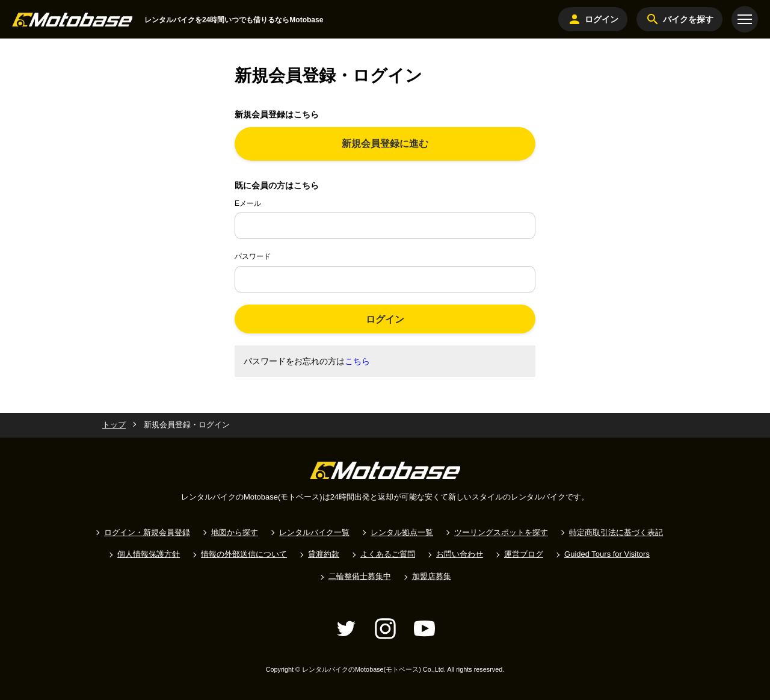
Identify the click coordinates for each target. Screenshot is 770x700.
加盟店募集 (432, 576)
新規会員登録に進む (385, 144)
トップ (114, 425)
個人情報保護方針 (149, 554)
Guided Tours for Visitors (607, 554)
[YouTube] (424, 629)
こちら (357, 361)
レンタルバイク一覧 (314, 532)
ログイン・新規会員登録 (147, 532)
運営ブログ (524, 554)
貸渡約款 (324, 554)
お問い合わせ (460, 554)
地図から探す (235, 532)
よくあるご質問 (388, 554)
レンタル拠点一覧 (402, 532)
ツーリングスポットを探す (501, 532)
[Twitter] (346, 629)
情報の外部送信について (244, 554)
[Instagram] (385, 629)
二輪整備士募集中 (360, 576)
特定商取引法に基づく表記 (616, 532)
